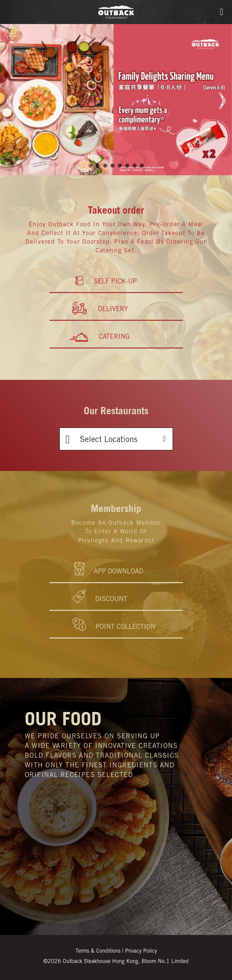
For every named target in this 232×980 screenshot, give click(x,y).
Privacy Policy (141, 951)
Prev (11, 101)
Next (221, 101)
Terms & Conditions (98, 951)
